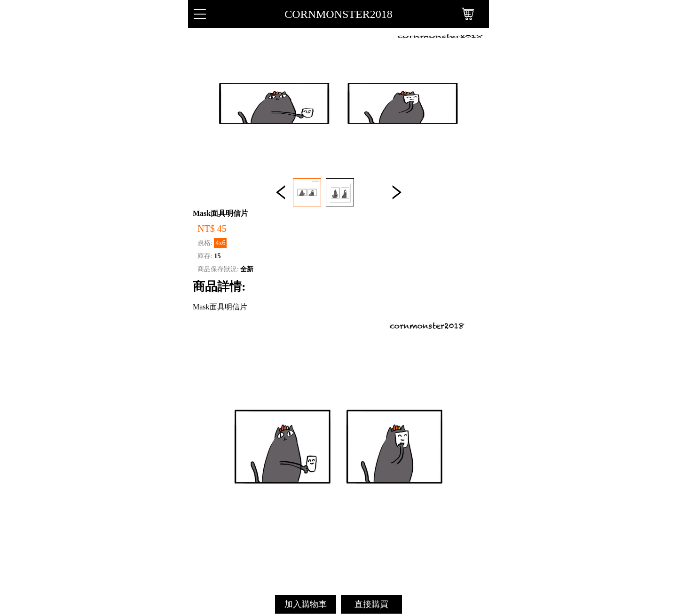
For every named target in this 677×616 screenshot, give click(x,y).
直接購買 (371, 604)
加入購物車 (306, 604)
